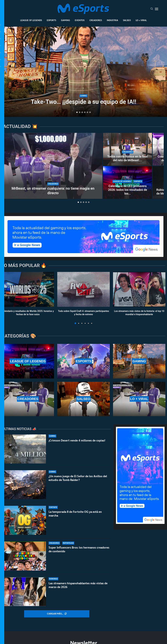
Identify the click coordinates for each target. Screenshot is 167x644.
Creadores (96, 20)
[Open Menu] (157, 9)
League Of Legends (31, 20)
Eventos (80, 20)
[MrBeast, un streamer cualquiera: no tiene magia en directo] (53, 166)
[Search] (152, 9)
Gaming (65, 20)
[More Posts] (57, 614)
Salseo (127, 20)
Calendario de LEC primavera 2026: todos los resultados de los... (128, 190)
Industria (112, 20)
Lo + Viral (141, 20)
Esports (51, 20)
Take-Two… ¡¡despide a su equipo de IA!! (84, 102)
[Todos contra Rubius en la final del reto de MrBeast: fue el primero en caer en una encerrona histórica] (128, 149)
